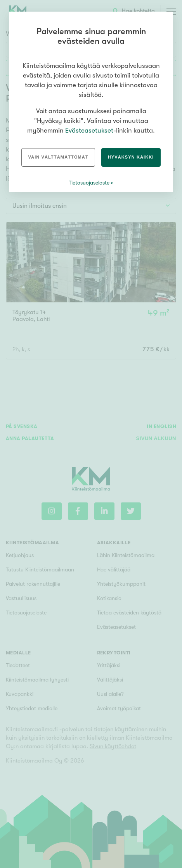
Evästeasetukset (89, 130)
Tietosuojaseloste (89, 183)
